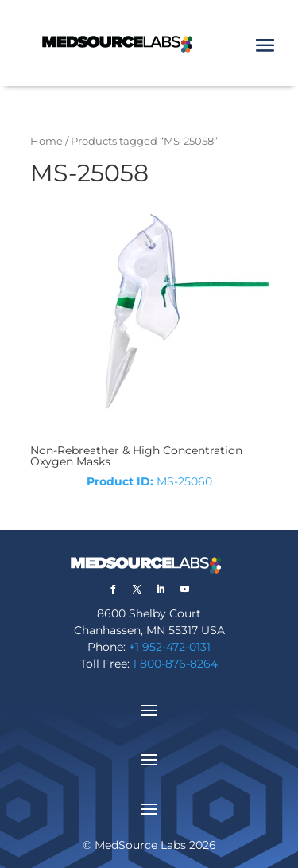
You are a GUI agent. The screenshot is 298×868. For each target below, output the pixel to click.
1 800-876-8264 (175, 664)
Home (46, 141)
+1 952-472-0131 (170, 647)
